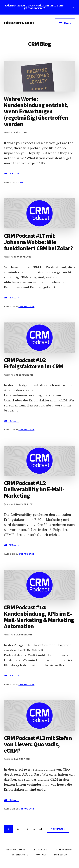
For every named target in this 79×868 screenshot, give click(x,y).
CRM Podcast (26, 306)
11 (42, 828)
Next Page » (58, 829)
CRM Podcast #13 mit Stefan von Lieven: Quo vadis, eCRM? (38, 744)
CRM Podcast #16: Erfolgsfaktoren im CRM (34, 363)
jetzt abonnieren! (34, 8)
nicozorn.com (19, 22)
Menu (68, 23)
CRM (21, 182)
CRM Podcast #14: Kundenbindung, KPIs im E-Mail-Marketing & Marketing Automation (39, 617)
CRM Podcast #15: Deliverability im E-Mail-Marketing (34, 489)
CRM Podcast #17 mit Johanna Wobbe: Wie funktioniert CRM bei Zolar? (38, 242)
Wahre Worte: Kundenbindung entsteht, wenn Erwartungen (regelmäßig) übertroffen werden (36, 112)
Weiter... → (12, 174)
